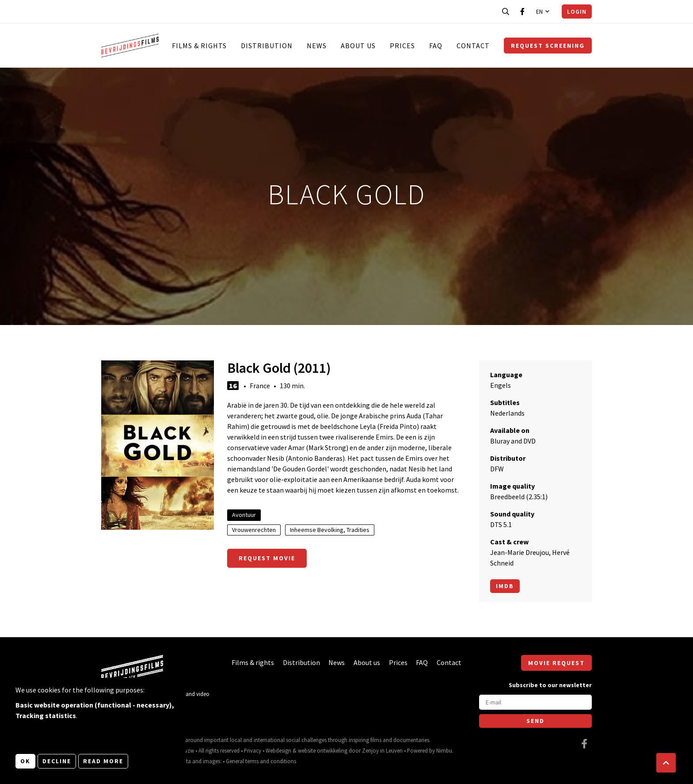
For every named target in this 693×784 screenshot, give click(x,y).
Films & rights (199, 46)
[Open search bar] (506, 11)
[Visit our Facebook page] (522, 11)
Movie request (556, 663)
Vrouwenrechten (254, 530)
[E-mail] (535, 702)
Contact (473, 46)
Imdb (505, 586)
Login (577, 11)
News (317, 46)
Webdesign (278, 750)
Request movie (267, 558)
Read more (103, 761)
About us (358, 46)
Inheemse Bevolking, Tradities (330, 530)
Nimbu (444, 750)
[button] (666, 763)
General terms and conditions (261, 761)
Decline (57, 761)
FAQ (436, 46)
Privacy (253, 750)
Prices (402, 46)
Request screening (548, 46)
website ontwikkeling (323, 750)
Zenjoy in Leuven (382, 750)
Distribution (267, 46)
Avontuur (244, 515)
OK (25, 761)
